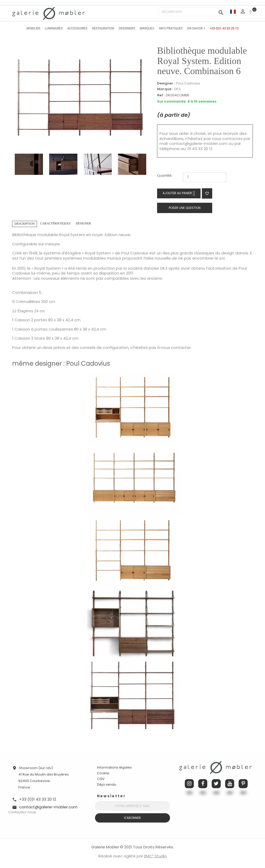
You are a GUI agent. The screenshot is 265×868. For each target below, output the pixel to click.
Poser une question (185, 208)
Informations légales (114, 767)
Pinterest (243, 784)
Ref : (161, 95)
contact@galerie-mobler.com (198, 143)
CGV (101, 779)
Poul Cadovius (188, 83)
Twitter (216, 784)
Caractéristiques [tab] (55, 223)
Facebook (203, 784)
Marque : (165, 89)
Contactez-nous (22, 812)
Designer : (166, 83)
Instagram (189, 784)
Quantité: (165, 176)
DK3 (177, 89)
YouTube (230, 784)
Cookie (103, 773)
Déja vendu (107, 784)
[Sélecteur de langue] (233, 11)
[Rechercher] (192, 12)
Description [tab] (25, 224)
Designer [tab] (83, 223)
